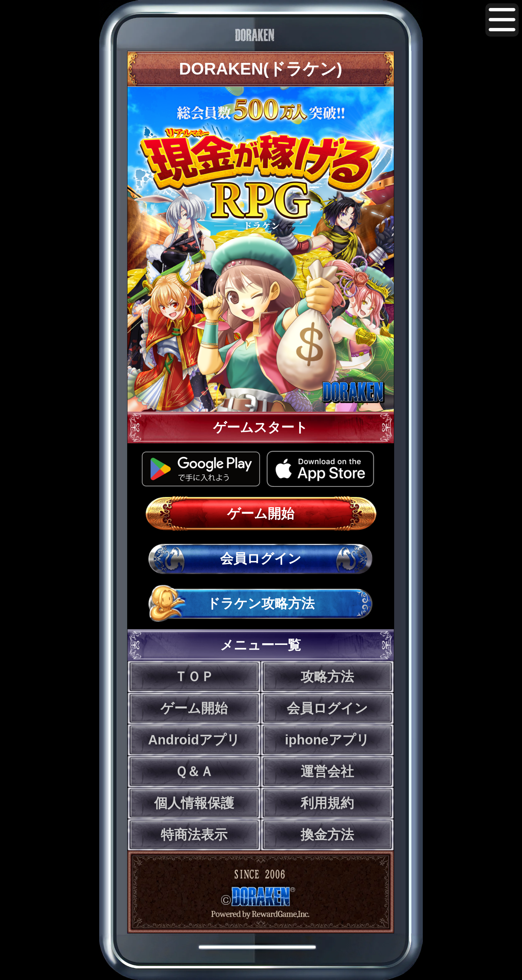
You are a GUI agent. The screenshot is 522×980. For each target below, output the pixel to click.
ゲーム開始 (261, 513)
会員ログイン (261, 558)
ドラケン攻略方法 (261, 603)
